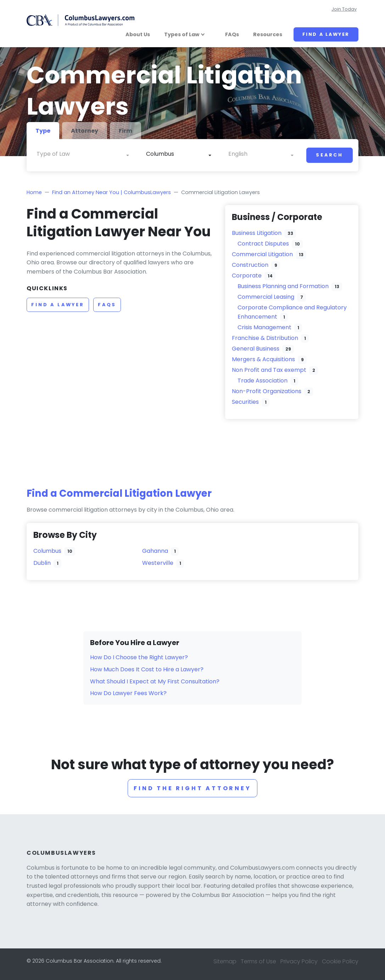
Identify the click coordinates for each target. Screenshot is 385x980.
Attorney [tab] (85, 131)
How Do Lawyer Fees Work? (128, 693)
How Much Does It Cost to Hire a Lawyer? (147, 669)
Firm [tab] (125, 131)
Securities (245, 402)
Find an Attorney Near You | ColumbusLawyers (111, 192)
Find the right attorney (192, 788)
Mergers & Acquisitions (263, 359)
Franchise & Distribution (265, 338)
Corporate (247, 276)
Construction (250, 265)
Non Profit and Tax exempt (269, 370)
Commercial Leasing (266, 297)
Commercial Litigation (262, 254)
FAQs (232, 34)
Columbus (47, 551)
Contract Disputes (263, 244)
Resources (268, 34)
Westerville (158, 563)
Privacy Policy (299, 961)
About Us (138, 34)
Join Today (344, 9)
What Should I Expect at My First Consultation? (155, 681)
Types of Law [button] (182, 34)
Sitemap (225, 961)
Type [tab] (43, 131)
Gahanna (155, 551)
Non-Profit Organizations (267, 391)
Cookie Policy (340, 961)
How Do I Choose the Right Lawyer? (139, 657)
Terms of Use (258, 961)
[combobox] (83, 156)
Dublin (42, 563)
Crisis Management (264, 327)
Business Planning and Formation (283, 286)
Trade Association (263, 381)
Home (34, 192)
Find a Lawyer (326, 34)
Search (330, 155)
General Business (256, 349)
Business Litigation (257, 233)
